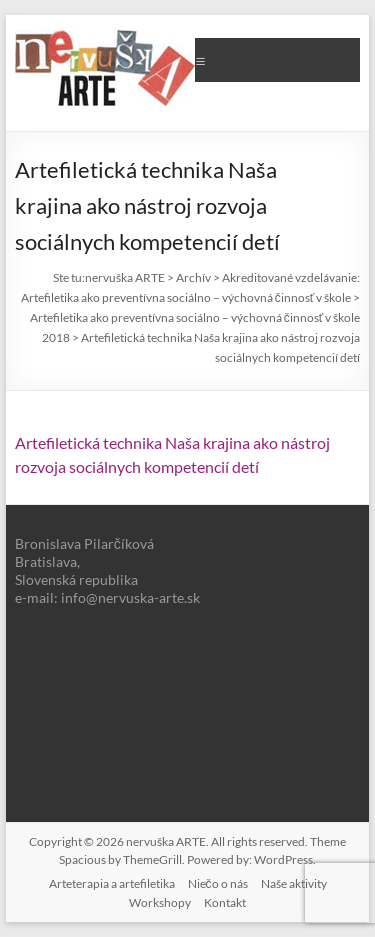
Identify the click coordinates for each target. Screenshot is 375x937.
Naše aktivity (294, 883)
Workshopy (160, 902)
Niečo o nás (218, 883)
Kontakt (225, 902)
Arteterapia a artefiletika (112, 883)
